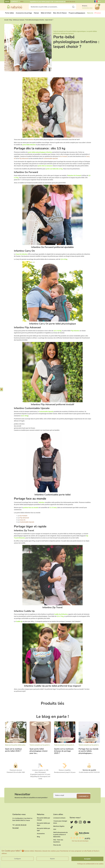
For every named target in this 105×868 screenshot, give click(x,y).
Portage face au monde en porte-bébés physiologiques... (88, 753)
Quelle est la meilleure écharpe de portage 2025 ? (64, 753)
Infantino (30, 141)
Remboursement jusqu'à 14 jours (65, 774)
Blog (7, 2)
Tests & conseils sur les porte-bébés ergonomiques (70, 33)
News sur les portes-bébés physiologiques (19, 747)
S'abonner (85, 799)
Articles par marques (67, 35)
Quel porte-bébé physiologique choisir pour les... (39, 753)
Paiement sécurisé (16, 772)
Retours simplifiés (65, 772)
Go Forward (64, 158)
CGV (55, 835)
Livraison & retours (59, 823)
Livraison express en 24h (40, 772)
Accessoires (41, 839)
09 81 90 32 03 (70, 2)
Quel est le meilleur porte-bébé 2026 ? (14, 752)
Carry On (23, 522)
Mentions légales (59, 832)
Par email (16, 833)
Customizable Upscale (51, 160)
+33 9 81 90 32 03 (21, 830)
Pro (22, 2)
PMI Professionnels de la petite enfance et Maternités (60, 840)
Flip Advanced (24, 160)
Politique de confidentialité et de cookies (90, 864)
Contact (15, 2)
